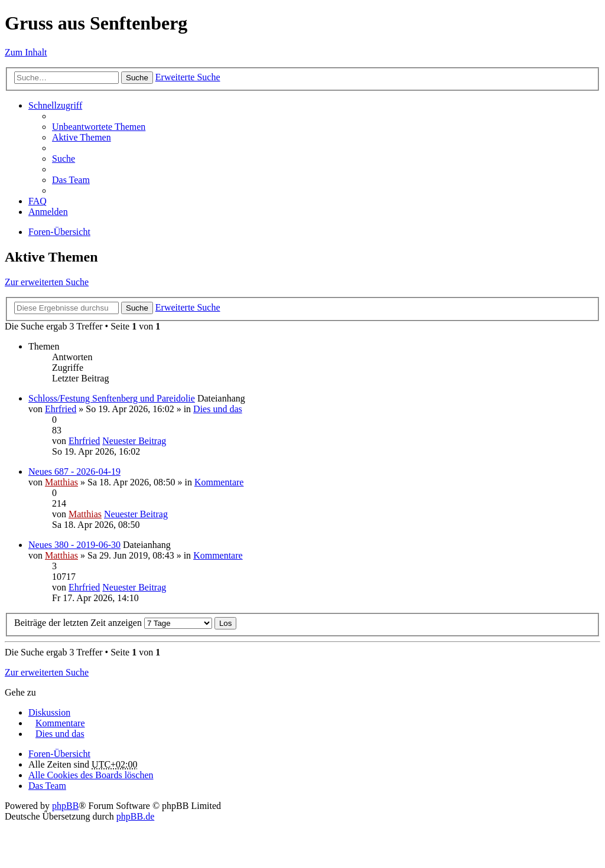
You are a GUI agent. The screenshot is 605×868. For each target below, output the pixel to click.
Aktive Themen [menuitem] (82, 137)
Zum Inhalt (26, 52)
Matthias (61, 482)
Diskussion (49, 712)
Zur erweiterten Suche (47, 282)
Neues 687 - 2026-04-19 (74, 471)
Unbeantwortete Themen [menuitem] (99, 127)
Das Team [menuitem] (71, 180)
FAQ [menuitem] (38, 201)
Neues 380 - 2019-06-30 (74, 545)
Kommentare (219, 482)
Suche (137, 78)
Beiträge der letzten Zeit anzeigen (113, 623)
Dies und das (218, 409)
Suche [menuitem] (64, 159)
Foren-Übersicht (59, 232)
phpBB (65, 806)
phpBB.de (135, 816)
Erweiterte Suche (188, 77)
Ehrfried (61, 409)
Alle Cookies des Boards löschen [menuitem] (91, 775)
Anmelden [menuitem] (48, 212)
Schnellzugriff (55, 105)
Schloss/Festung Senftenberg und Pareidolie (112, 398)
